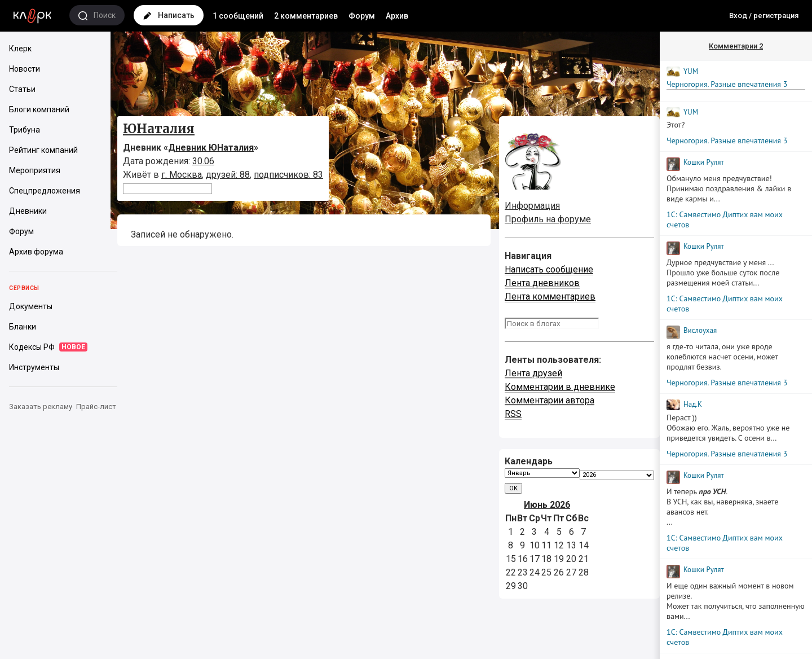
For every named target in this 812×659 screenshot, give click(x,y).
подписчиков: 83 (288, 175)
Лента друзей (533, 373)
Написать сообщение (549, 269)
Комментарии (736, 46)
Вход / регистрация (764, 16)
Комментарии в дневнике (560, 387)
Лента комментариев (550, 296)
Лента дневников (542, 283)
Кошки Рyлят (704, 162)
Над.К (693, 404)
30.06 (203, 161)
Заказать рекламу (41, 407)
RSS (513, 414)
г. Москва (182, 175)
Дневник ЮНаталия (211, 148)
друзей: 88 (228, 175)
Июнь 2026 (547, 505)
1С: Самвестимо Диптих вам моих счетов (725, 219)
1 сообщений (238, 16)
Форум (362, 16)
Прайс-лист (96, 407)
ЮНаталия (159, 129)
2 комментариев (306, 16)
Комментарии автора (550, 400)
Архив (397, 16)
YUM (691, 71)
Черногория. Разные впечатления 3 (727, 84)
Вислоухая (700, 330)
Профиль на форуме (548, 219)
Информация (532, 206)
